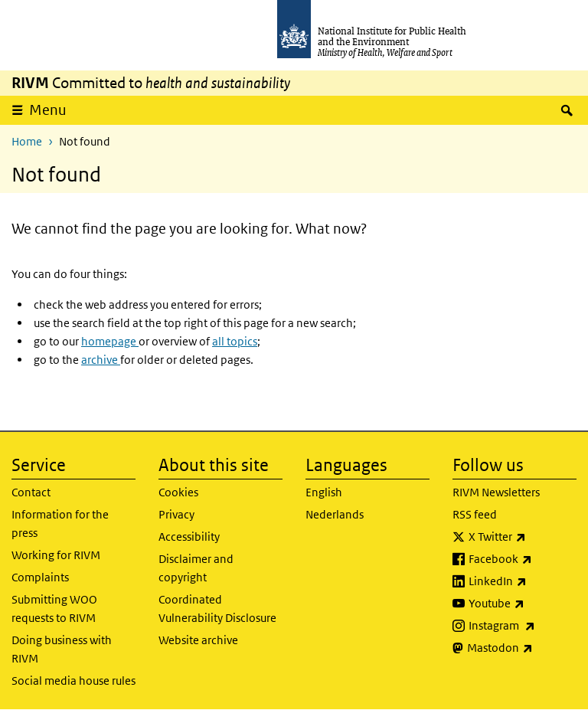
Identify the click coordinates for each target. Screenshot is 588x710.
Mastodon (522, 648)
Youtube (523, 604)
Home (27, 141)
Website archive (198, 640)
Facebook (523, 559)
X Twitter (523, 537)
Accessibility (189, 537)
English (324, 492)
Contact (31, 492)
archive (101, 360)
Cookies (178, 492)
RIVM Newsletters (496, 492)
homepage (110, 341)
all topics (235, 341)
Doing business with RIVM (62, 649)
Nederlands (335, 514)
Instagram (523, 626)
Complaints (40, 577)
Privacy (176, 514)
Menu (48, 110)
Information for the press (60, 524)
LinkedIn (523, 581)
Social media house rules (73, 681)
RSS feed (475, 514)
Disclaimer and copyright (196, 568)
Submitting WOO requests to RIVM (54, 609)
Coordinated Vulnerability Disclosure (217, 609)
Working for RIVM (56, 555)
